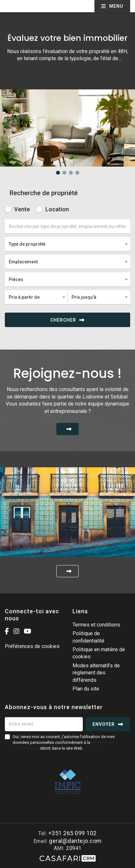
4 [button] (77, 173)
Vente (17, 209)
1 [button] (58, 173)
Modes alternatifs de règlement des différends (96, 673)
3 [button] (71, 173)
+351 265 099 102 (72, 833)
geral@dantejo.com (75, 841)
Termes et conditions (96, 625)
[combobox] (67, 244)
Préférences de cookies (32, 646)
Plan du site (86, 689)
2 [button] (64, 173)
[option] (67, 89)
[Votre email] (44, 724)
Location (53, 209)
